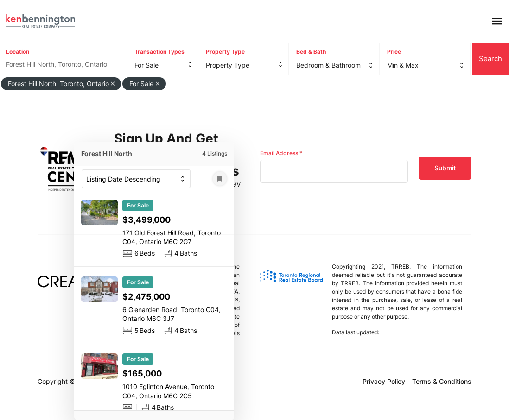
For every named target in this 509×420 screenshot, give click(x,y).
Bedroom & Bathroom (328, 65)
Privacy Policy (384, 381)
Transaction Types (159, 52)
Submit (445, 168)
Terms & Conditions (442, 381)
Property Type (225, 52)
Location (18, 52)
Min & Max (403, 65)
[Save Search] (220, 179)
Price (394, 52)
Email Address (281, 153)
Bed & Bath (311, 52)
